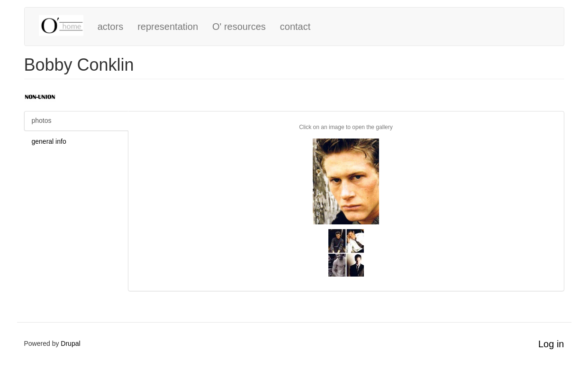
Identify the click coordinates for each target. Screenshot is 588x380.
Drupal (70, 343)
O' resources (239, 27)
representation (168, 27)
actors (110, 27)
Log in (551, 344)
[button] (346, 181)
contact (295, 27)
